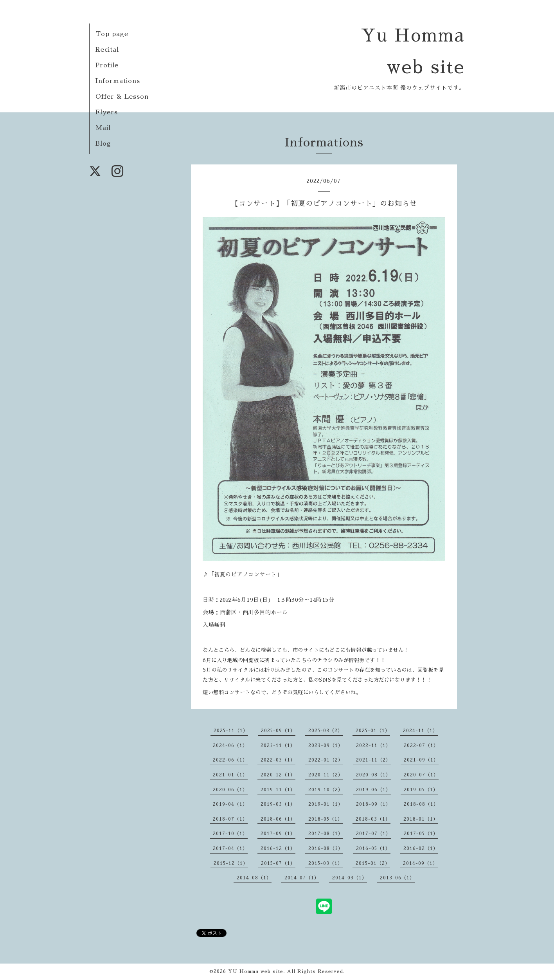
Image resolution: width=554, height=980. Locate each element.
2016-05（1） (373, 848)
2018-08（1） (421, 804)
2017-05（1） (421, 834)
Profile (107, 65)
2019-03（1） (278, 804)
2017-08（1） (326, 834)
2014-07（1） (302, 878)
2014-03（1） (350, 878)
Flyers (107, 112)
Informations (118, 81)
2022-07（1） (421, 745)
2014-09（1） (420, 863)
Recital (107, 50)
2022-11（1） (373, 745)
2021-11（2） (373, 760)
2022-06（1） (230, 760)
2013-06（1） (397, 878)
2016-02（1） (421, 848)
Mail (103, 128)
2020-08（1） (373, 775)
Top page (112, 34)
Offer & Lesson (122, 97)
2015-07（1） (278, 863)
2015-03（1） (326, 863)
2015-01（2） (373, 863)
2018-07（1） (230, 819)
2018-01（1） (421, 819)
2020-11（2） (326, 775)
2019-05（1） (421, 790)
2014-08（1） (254, 878)
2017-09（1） (278, 834)
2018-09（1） (373, 804)
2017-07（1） (373, 834)
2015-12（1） (231, 863)
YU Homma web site (256, 971)
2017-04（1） (230, 848)
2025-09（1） (278, 731)
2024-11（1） (420, 731)
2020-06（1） (230, 790)
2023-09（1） (326, 745)
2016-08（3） (326, 848)
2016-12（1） (278, 848)
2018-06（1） (278, 819)
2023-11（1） (278, 745)
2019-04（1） (230, 804)
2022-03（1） (278, 760)
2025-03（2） (326, 731)
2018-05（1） (326, 819)
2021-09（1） (421, 760)
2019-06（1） (373, 790)
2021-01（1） (230, 775)
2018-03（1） (373, 819)
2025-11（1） (231, 731)
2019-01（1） (326, 804)
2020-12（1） (278, 775)
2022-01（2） (326, 760)
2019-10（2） (326, 790)
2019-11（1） (278, 790)
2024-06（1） (230, 745)
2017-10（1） (230, 834)
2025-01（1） (373, 731)
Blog (103, 144)
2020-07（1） (421, 775)
